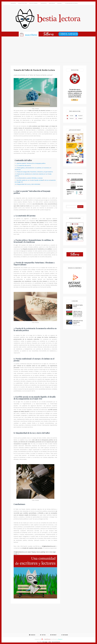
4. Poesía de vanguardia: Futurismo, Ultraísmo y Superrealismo (34, 172)
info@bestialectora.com (49, 546)
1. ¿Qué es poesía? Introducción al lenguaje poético (31, 163)
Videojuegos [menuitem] (52, 3)
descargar (45, 642)
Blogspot (60, 639)
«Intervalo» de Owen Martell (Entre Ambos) (78, 322)
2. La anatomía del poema (23, 166)
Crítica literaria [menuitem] (33, 3)
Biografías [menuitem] (13, 3)
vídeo (50, 642)
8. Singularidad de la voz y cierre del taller (28, 184)
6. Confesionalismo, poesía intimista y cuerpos (29, 178)
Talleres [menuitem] (59, 3)
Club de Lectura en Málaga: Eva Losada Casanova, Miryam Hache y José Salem (78, 314)
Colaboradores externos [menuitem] (71, 3)
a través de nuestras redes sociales (32, 548)
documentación (56, 642)
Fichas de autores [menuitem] (23, 3)
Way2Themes (47, 639)
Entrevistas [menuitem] (44, 3)
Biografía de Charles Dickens (78, 306)
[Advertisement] (48, 49)
